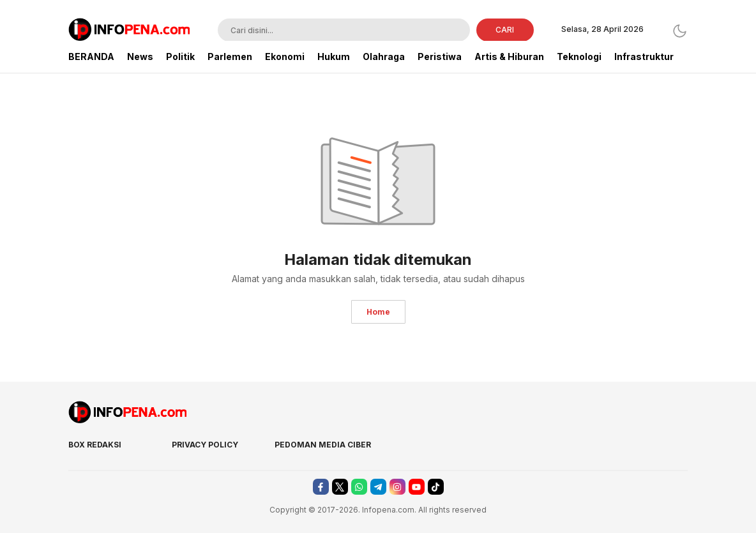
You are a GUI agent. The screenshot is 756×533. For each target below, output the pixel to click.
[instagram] (397, 487)
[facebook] (321, 487)
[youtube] (417, 487)
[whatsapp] (359, 487)
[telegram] (378, 487)
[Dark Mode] (680, 31)
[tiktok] (436, 487)
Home (378, 312)
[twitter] (340, 487)
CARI (505, 30)
